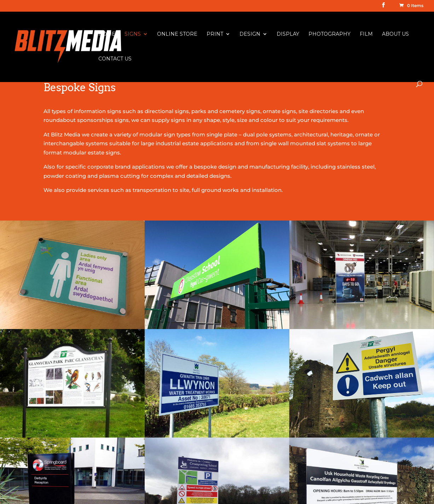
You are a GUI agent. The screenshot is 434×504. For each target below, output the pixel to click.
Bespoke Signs (160, 391)
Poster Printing (252, 437)
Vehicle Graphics (163, 428)
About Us (395, 34)
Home (107, 34)
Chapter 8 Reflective (167, 437)
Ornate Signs (158, 493)
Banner (150, 447)
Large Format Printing (262, 382)
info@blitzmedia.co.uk (73, 478)
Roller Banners (251, 419)
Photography (329, 34)
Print (215, 34)
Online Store (177, 34)
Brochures (246, 465)
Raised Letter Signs (166, 465)
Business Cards (252, 456)
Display (288, 34)
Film (366, 34)
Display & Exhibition (167, 474)
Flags (239, 428)
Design (250, 34)
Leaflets (242, 447)
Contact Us (115, 59)
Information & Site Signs (173, 401)
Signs (133, 34)
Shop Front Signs (163, 456)
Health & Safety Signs (168, 382)
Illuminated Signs (163, 484)
